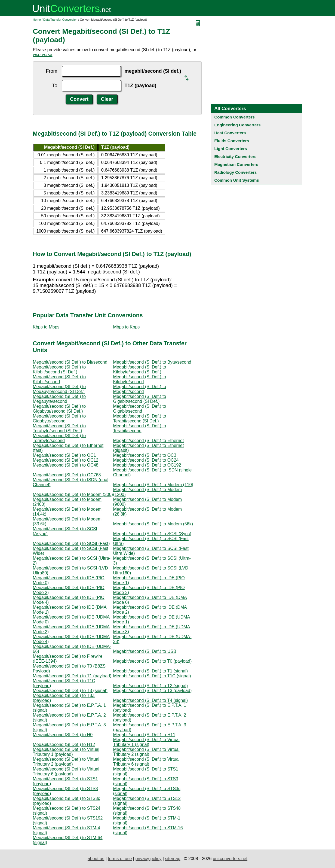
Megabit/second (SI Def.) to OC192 (147, 465)
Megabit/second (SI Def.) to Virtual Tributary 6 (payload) (66, 771)
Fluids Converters (232, 141)
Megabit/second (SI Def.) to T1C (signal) (152, 676)
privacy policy (148, 859)
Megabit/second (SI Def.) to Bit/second (70, 362)
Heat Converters (230, 133)
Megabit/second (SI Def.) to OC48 (66, 465)
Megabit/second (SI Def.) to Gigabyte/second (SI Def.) (59, 409)
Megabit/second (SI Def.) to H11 (144, 735)
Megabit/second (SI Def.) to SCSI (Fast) (71, 543)
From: (52, 71)
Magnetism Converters (236, 164)
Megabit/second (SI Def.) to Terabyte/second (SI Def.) (59, 428)
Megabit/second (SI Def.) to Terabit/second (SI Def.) (140, 418)
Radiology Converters (236, 172)
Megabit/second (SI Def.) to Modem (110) (153, 485)
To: (55, 86)
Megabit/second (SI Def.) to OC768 (67, 475)
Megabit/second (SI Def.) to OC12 (66, 460)
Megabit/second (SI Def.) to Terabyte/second (59, 438)
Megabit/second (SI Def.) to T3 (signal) (70, 691)
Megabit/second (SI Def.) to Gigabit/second (140, 409)
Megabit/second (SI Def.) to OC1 (64, 455)
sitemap (173, 859)
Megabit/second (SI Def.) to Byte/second (152, 362)
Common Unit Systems (237, 180)
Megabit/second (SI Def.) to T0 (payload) (153, 661)
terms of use (120, 859)
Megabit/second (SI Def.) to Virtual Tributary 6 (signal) (146, 762)
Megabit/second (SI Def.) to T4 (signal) (151, 700)
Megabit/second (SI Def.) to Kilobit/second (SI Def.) (59, 369)
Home (37, 20)
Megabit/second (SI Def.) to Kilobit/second (59, 379)
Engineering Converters (238, 125)
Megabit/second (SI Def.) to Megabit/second (140, 389)
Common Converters (235, 117)
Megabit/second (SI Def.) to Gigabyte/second (59, 418)
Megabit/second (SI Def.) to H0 (63, 735)
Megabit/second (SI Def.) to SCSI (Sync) (152, 534)
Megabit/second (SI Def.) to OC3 (145, 455)
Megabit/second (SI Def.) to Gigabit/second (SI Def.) (140, 399)
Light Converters (231, 149)
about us (96, 859)
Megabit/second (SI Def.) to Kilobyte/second (140, 379)
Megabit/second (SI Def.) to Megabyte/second (59, 399)
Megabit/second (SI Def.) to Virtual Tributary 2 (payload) (66, 762)
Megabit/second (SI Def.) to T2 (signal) (151, 686)
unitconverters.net (230, 859)
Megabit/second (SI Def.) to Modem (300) (73, 494)
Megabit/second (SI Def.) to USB (145, 651)
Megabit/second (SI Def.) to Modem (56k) (153, 524)
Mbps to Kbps (127, 327)
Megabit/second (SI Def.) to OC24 (146, 460)
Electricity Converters (236, 156)
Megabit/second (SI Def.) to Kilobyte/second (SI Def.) (140, 369)
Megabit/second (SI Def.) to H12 (64, 744)
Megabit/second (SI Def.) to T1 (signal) (151, 671)
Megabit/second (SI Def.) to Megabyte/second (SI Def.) (59, 389)
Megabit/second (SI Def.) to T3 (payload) (153, 691)
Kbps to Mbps (46, 327)
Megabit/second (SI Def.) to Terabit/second (140, 428)
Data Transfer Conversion (60, 20)
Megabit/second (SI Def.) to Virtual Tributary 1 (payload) (66, 752)
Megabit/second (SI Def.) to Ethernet (149, 441)
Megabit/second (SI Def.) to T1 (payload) (72, 676)
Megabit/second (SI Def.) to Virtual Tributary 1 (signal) (146, 742)
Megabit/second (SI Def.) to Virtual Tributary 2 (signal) (146, 752)
